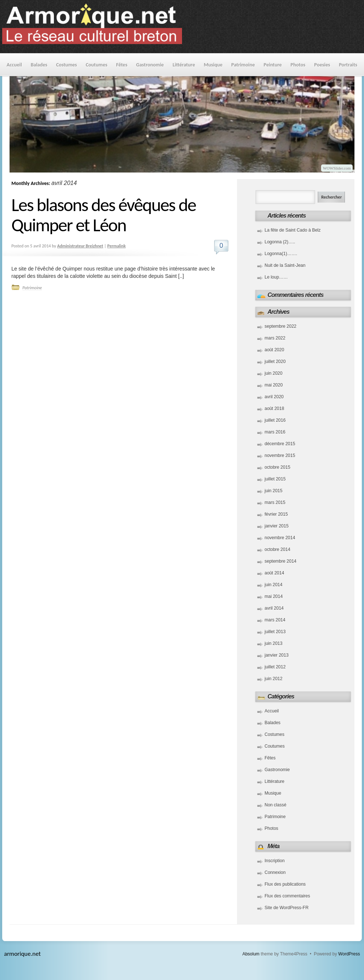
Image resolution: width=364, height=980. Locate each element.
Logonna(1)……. (281, 254)
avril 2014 (274, 608)
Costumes (67, 65)
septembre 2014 (281, 561)
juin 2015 (274, 491)
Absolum (251, 954)
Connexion (275, 872)
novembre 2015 (280, 455)
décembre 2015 (280, 444)
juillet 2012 (275, 667)
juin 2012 (274, 679)
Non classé (275, 805)
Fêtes (122, 65)
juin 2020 (274, 373)
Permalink (116, 246)
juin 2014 (274, 585)
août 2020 (274, 350)
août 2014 (274, 573)
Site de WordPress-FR (287, 908)
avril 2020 (274, 397)
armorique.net (22, 954)
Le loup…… (276, 277)
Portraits (348, 65)
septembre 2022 (281, 326)
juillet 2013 (275, 632)
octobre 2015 (277, 467)
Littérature (184, 65)
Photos (298, 65)
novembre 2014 (280, 538)
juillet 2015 (275, 479)
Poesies (322, 65)
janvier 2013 (276, 655)
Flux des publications (285, 884)
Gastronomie (150, 65)
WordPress (349, 954)
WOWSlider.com (337, 168)
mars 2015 (275, 502)
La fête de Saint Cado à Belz (293, 230)
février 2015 (276, 514)
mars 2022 (275, 338)
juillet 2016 (275, 420)
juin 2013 (274, 643)
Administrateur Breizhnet (80, 246)
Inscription (275, 861)
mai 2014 (274, 596)
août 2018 (274, 409)
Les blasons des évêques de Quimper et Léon (104, 215)
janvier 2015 (276, 526)
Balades (39, 65)
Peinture (273, 65)
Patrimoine (243, 65)
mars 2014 (275, 620)
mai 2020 (274, 385)
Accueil (14, 65)
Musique (213, 65)
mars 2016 (275, 432)
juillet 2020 (275, 362)
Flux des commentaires (287, 896)
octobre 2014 (277, 549)
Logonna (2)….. (280, 242)
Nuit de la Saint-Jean (285, 265)
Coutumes (97, 65)
